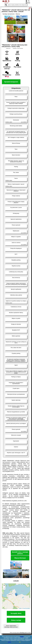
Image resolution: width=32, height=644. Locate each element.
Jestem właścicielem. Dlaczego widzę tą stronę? (11, 626)
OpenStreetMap (26, 608)
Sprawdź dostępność (11, 82)
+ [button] (4, 586)
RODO (9, 642)
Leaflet (20, 608)
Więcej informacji (20, 558)
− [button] (4, 588)
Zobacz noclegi (16, 620)
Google (22, 637)
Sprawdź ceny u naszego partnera (20, 553)
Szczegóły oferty (16, 613)
